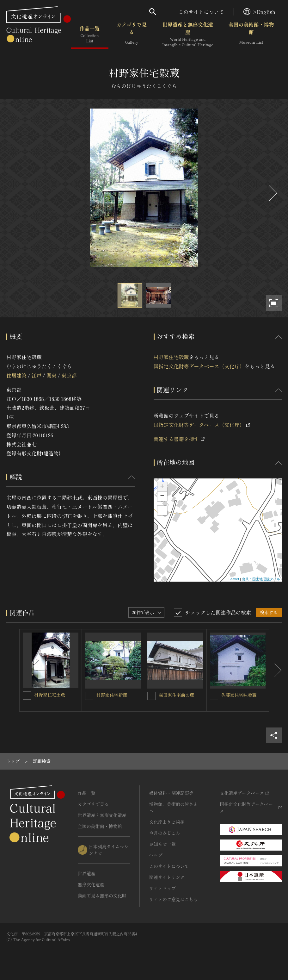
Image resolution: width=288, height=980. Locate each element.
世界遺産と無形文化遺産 (188, 34)
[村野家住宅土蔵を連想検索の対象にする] (27, 696)
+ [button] (162, 487)
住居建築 (16, 375)
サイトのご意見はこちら (174, 899)
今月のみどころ (165, 833)
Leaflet (234, 579)
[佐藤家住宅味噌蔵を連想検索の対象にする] (214, 696)
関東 (52, 375)
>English (259, 12)
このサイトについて (201, 12)
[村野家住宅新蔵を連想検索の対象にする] (89, 696)
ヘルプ (156, 855)
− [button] (162, 496)
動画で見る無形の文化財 (102, 896)
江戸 (36, 375)
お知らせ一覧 (162, 844)
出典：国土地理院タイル (261, 579)
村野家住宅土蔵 (50, 695)
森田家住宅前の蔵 (176, 695)
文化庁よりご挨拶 (167, 822)
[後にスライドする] (272, 193)
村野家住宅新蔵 (112, 695)
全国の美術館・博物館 (251, 34)
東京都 (69, 375)
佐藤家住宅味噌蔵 (239, 695)
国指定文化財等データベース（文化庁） (199, 366)
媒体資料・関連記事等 (171, 793)
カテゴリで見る (132, 34)
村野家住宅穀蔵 (171, 357)
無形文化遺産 (91, 884)
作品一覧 (90, 34)
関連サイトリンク (167, 877)
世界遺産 (87, 873)
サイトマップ (162, 888)
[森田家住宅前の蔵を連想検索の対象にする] (151, 696)
